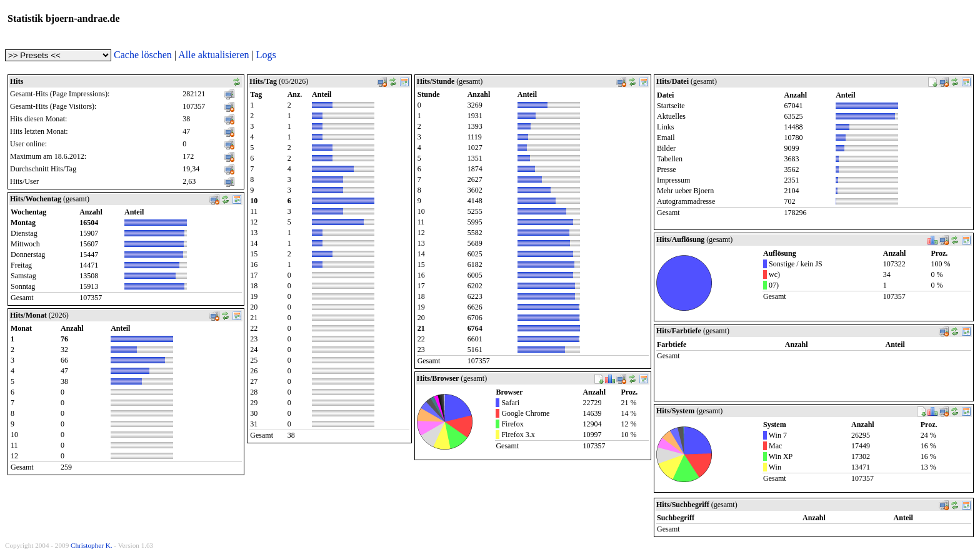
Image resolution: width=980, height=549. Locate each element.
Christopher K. (92, 545)
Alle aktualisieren (213, 55)
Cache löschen (143, 55)
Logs (266, 55)
